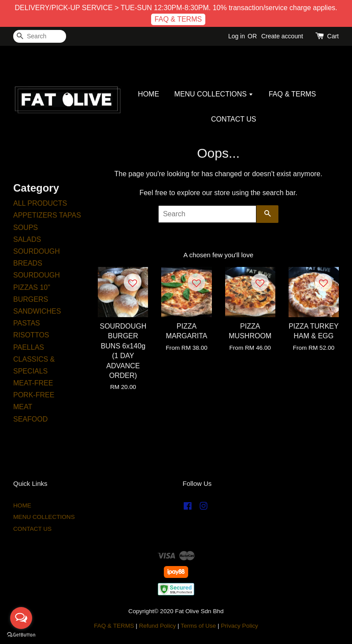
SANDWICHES (37, 311)
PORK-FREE (34, 395)
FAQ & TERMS (178, 19)
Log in (237, 36)
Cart (333, 36)
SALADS (27, 239)
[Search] (40, 36)
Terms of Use (198, 626)
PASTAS (27, 323)
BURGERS (31, 299)
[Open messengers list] (21, 618)
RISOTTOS (31, 335)
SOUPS (26, 228)
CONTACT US (234, 119)
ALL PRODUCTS (40, 203)
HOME (148, 94)
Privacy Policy (239, 626)
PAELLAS (29, 347)
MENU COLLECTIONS (214, 94)
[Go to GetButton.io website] (21, 635)
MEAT (23, 407)
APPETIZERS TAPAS (47, 215)
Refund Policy (157, 626)
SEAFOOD (30, 419)
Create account (282, 36)
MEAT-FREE (33, 383)
